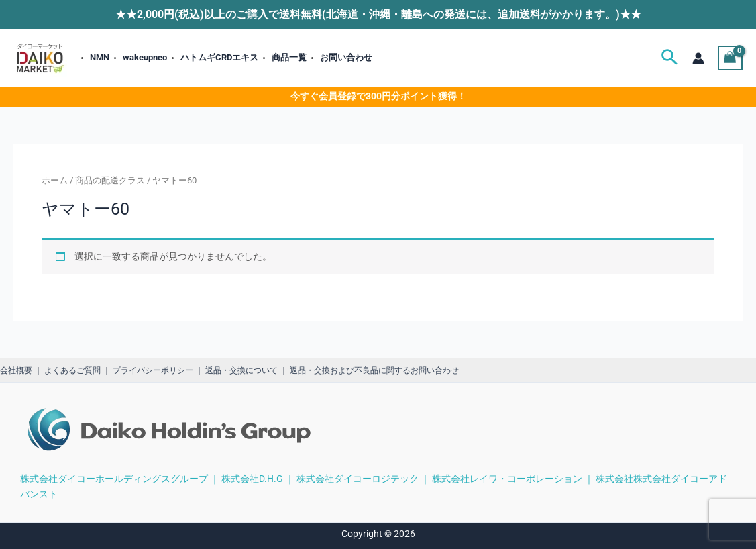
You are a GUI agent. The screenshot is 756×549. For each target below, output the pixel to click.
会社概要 (16, 370)
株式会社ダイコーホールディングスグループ (114, 478)
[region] (582, 436)
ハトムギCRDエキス (219, 57)
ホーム (55, 180)
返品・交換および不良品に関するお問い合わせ (374, 370)
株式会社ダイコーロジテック (358, 478)
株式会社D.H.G (252, 478)
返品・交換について (241, 370)
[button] (669, 58)
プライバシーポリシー (153, 370)
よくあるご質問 (72, 370)
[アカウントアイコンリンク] (698, 58)
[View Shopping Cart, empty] (730, 58)
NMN (100, 57)
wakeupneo (145, 57)
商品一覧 (289, 57)
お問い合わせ (346, 57)
